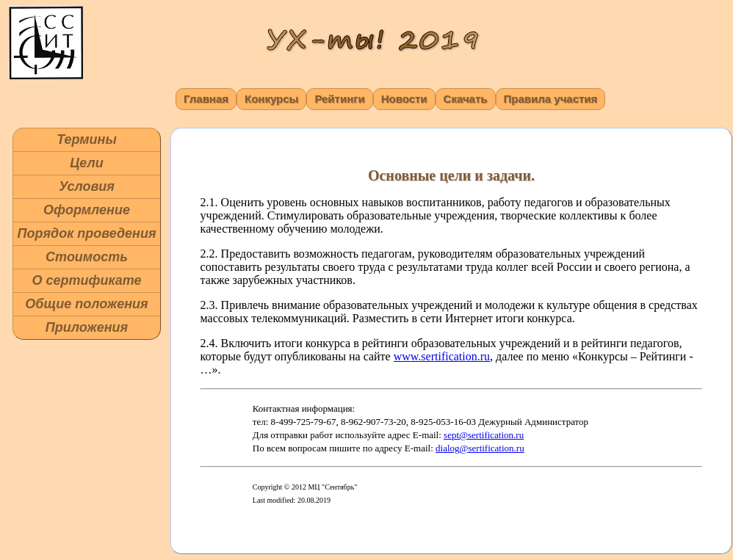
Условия (87, 186)
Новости (404, 99)
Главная (206, 99)
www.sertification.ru (442, 356)
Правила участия (551, 99)
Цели (87, 163)
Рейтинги (339, 99)
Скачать (466, 99)
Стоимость (87, 257)
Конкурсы (271, 99)
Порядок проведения (86, 233)
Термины (87, 139)
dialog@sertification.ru (480, 448)
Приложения (87, 327)
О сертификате (86, 280)
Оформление (87, 210)
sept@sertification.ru (484, 435)
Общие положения (86, 304)
